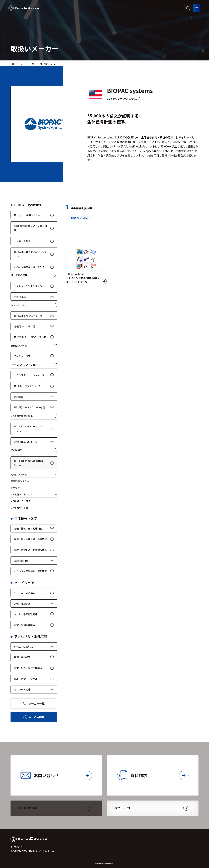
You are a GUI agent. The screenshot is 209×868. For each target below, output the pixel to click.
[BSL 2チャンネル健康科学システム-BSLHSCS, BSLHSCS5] (86, 267)
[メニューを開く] (197, 8)
